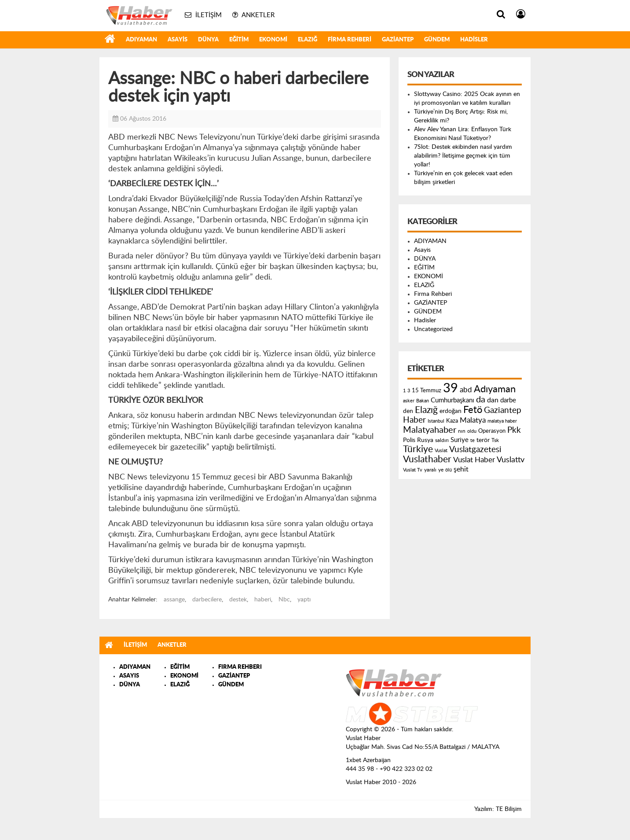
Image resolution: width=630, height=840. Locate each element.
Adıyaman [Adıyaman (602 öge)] (495, 389)
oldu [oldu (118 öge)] (472, 431)
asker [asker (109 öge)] (409, 401)
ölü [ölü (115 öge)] (449, 470)
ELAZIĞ (308, 40)
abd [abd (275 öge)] (466, 390)
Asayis (178, 40)
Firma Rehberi (350, 40)
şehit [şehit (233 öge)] (461, 469)
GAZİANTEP (398, 40)
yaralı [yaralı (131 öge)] (430, 470)
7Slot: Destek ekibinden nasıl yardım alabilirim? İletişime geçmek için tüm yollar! (463, 156)
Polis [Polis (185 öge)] (409, 440)
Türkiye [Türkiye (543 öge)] (418, 449)
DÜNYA (208, 40)
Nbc (284, 600)
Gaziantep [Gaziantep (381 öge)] (503, 411)
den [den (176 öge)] (408, 411)
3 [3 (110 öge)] (409, 391)
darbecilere (207, 600)
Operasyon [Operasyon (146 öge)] (492, 431)
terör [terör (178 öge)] (483, 440)
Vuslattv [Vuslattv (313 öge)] (511, 460)
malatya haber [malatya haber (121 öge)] (502, 421)
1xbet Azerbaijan (368, 760)
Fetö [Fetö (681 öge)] (473, 410)
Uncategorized (433, 329)
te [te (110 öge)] (472, 440)
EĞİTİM (239, 40)
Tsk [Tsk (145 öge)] (495, 440)
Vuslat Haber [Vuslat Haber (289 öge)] (474, 460)
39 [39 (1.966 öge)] (451, 388)
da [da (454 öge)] (481, 400)
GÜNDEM (437, 40)
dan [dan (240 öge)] (493, 400)
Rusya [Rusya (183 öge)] (425, 440)
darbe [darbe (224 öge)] (508, 400)
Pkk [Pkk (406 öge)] (514, 430)
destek (238, 600)
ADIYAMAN (141, 40)
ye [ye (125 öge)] (441, 470)
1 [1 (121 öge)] (404, 391)
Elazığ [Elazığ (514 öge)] (426, 410)
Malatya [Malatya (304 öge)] (473, 420)
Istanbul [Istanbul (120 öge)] (436, 421)
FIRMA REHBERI (240, 667)
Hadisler (474, 40)
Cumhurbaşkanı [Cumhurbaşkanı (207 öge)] (452, 400)
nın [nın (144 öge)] (462, 431)
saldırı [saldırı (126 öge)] (442, 440)
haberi (263, 600)
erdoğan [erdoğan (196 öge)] (451, 411)
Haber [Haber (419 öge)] (414, 420)
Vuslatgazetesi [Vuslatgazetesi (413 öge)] (475, 449)
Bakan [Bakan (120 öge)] (423, 401)
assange (174, 600)
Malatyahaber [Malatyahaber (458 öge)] (430, 430)
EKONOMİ (273, 40)
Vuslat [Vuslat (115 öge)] (441, 451)
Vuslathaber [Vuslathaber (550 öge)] (427, 459)
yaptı (304, 600)
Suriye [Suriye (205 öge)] (460, 440)
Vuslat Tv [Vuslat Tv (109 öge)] (413, 470)
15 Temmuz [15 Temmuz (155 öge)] (427, 391)
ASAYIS (129, 676)
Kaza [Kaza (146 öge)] (452, 421)
